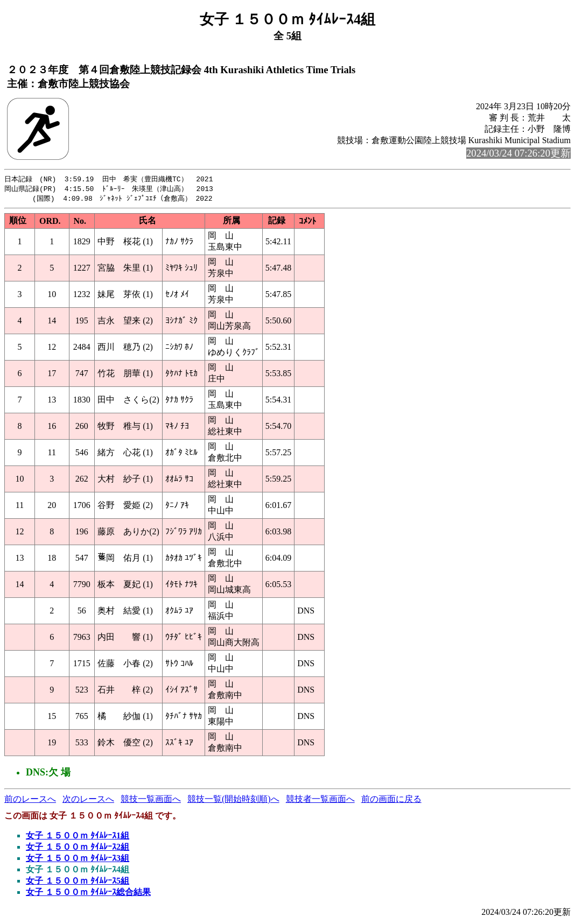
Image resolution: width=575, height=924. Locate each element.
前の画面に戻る (391, 800)
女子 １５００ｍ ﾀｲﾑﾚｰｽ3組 (78, 860)
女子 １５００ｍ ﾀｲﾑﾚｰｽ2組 (78, 848)
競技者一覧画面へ (320, 800)
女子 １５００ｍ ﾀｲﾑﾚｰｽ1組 (78, 837)
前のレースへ (30, 800)
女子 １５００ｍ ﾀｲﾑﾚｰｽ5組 (78, 882)
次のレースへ (88, 800)
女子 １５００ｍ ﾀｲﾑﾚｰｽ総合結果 (88, 894)
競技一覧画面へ (151, 800)
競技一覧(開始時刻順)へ (233, 800)
